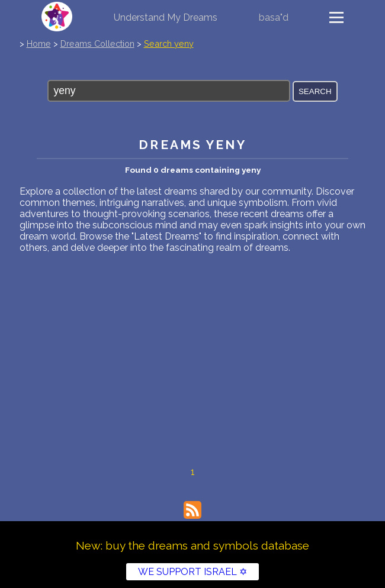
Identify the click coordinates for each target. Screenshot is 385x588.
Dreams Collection (97, 43)
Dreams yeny (192, 145)
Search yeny (169, 43)
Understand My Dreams (166, 17)
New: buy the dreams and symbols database (192, 545)
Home (39, 43)
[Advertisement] (192, 342)
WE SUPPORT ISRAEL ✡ (192, 572)
